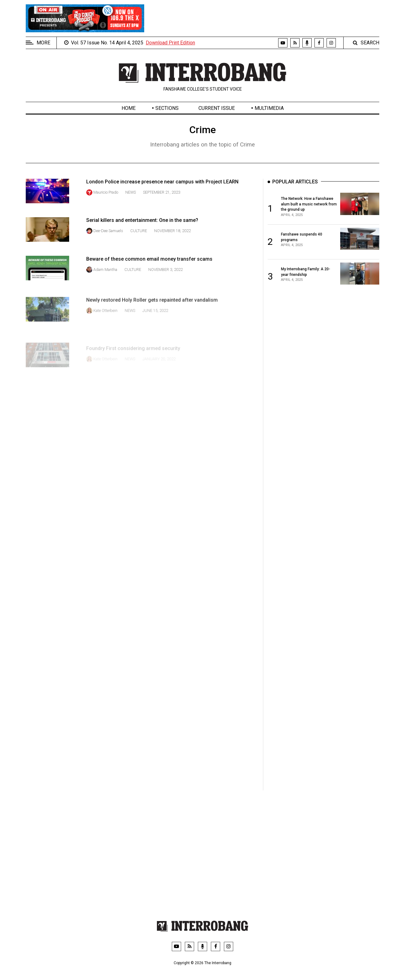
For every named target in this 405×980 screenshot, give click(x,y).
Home (129, 108)
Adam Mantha (105, 288)
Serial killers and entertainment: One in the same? (142, 229)
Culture (139, 239)
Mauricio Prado (106, 192)
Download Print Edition (170, 43)
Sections (167, 108)
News (131, 192)
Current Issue (217, 108)
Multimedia (269, 108)
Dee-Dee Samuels (108, 239)
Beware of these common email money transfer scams (149, 277)
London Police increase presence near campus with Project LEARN (162, 182)
